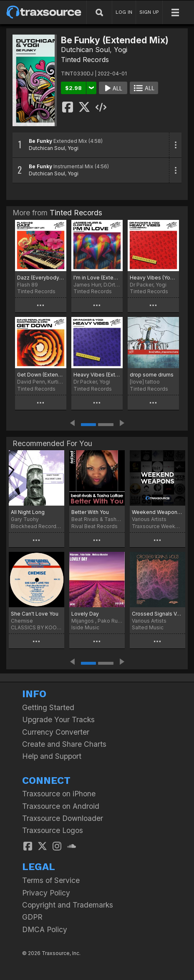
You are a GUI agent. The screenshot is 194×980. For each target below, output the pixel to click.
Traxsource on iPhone (59, 794)
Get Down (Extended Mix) (41, 375)
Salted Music (148, 627)
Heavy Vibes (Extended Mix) (97, 375)
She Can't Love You (35, 614)
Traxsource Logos (53, 830)
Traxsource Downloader (63, 818)
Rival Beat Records (94, 526)
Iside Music (85, 627)
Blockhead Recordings (37, 526)
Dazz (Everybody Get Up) (41, 278)
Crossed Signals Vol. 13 (157, 614)
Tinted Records (85, 60)
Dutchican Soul (85, 50)
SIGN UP (149, 12)
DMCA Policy (45, 929)
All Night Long (28, 512)
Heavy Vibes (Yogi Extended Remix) (153, 278)
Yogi (121, 50)
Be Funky (40, 141)
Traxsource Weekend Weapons (157, 526)
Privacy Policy (46, 893)
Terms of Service (51, 880)
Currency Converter (56, 732)
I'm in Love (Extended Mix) (97, 278)
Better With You (90, 512)
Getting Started (48, 707)
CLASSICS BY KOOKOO (37, 627)
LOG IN (124, 12)
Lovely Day (85, 614)
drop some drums (152, 375)
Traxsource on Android (61, 806)
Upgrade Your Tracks (58, 719)
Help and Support (52, 756)
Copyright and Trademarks (68, 905)
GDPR (32, 917)
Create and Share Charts (64, 744)
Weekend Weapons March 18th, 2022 (157, 512)
